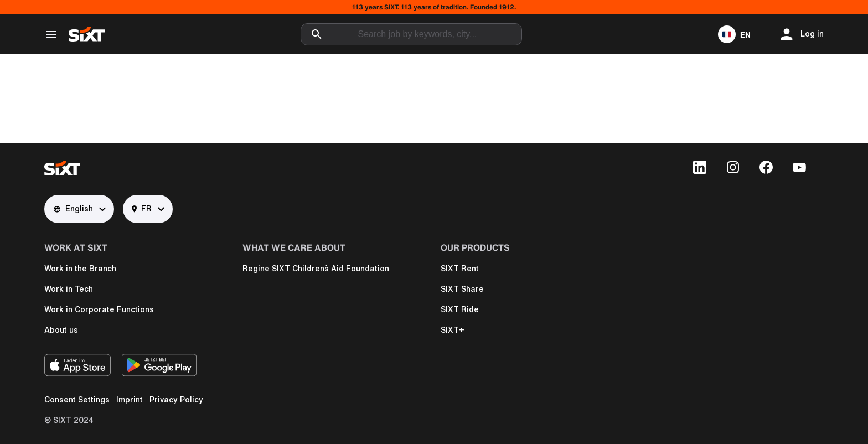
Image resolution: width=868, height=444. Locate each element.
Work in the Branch (80, 269)
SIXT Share (462, 289)
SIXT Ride (460, 309)
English (73, 209)
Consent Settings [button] (77, 400)
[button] (734, 34)
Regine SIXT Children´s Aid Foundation (316, 269)
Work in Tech (69, 289)
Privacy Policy (176, 400)
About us (61, 330)
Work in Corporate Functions (99, 309)
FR (142, 209)
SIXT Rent (460, 269)
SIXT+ (453, 330)
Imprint (130, 400)
